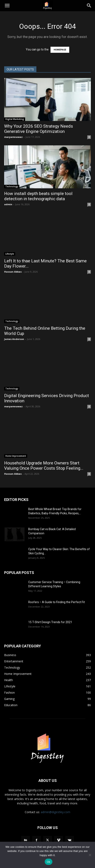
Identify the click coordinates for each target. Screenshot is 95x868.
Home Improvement (16, 456)
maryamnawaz (13, 137)
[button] (7, 6)
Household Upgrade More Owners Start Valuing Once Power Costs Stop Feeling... (44, 466)
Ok (49, 862)
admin (8, 204)
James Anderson (14, 339)
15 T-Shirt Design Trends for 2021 (50, 622)
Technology (12, 186)
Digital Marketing (15, 119)
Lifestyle (10, 254)
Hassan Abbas (13, 272)
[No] (90, 855)
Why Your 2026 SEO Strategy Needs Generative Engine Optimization (39, 129)
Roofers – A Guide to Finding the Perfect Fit (57, 602)
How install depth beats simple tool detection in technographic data (38, 196)
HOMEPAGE (60, 50)
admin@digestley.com (56, 812)
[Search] (89, 6)
